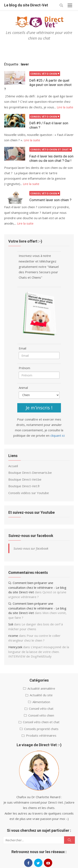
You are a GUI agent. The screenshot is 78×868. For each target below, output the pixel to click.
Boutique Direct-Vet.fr (24, 486)
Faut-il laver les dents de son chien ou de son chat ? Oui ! (51, 158)
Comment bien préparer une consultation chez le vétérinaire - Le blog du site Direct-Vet (37, 587)
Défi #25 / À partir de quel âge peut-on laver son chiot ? (38, 85)
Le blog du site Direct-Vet (26, 5)
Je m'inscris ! (39, 407)
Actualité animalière (41, 688)
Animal (23, 388)
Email (22, 348)
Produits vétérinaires (41, 735)
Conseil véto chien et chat (50, 149)
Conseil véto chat (41, 708)
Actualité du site (41, 695)
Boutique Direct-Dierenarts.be (30, 473)
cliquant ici (58, 435)
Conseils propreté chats (41, 729)
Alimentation (41, 702)
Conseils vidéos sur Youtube (29, 493)
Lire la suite (65, 107)
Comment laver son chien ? (50, 200)
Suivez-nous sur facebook (31, 536)
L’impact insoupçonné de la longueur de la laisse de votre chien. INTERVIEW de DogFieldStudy (39, 652)
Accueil (13, 466)
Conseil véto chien (44, 74)
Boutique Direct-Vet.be (25, 479)
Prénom (24, 368)
